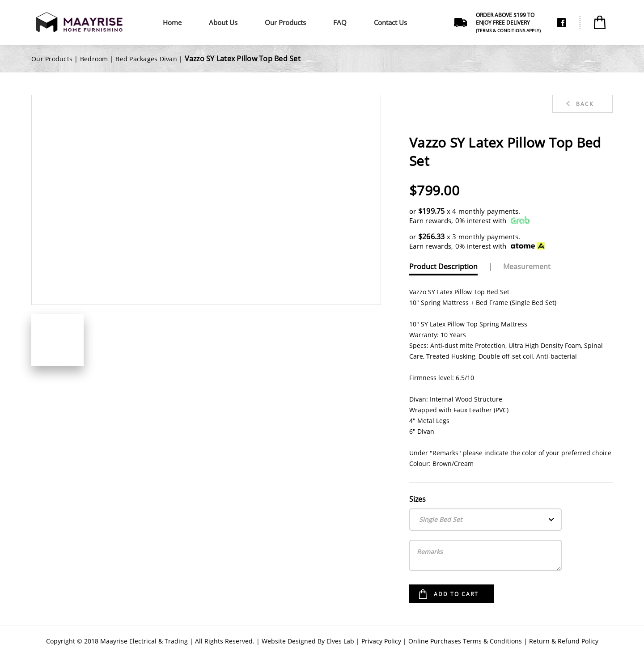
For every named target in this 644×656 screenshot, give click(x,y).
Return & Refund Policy (564, 641)
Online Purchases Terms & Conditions (465, 641)
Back (585, 104)
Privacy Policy (381, 641)
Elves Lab (340, 641)
